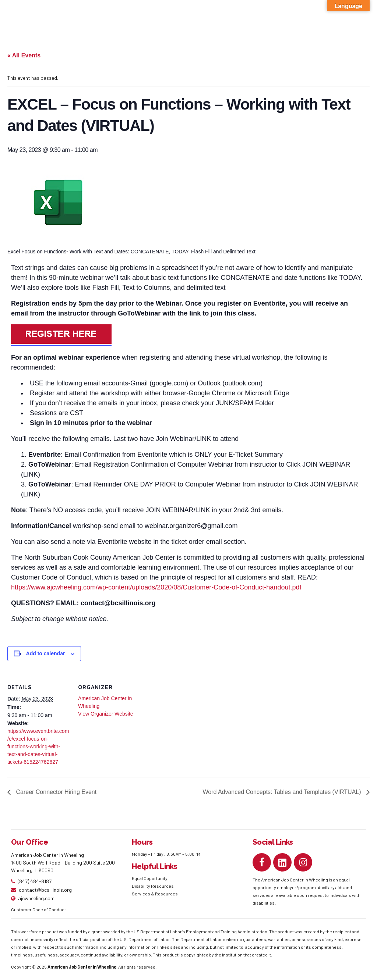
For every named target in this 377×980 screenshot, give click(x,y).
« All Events (24, 55)
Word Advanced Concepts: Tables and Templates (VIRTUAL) (283, 792)
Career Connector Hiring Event (55, 792)
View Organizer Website (106, 714)
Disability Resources (153, 886)
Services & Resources (155, 894)
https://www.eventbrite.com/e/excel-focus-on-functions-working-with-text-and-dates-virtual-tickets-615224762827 (38, 746)
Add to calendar (46, 653)
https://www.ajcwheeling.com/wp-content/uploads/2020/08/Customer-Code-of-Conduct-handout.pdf (156, 587)
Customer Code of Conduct (38, 909)
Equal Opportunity (150, 878)
